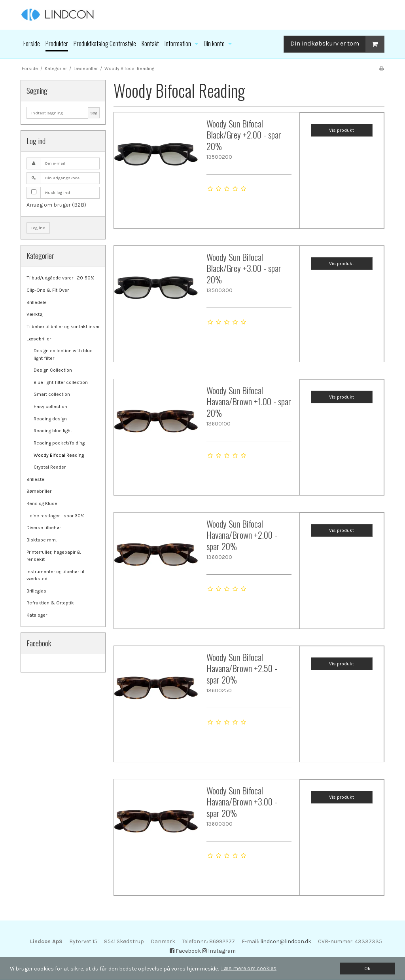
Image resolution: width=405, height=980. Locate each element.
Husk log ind (58, 193)
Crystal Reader (50, 467)
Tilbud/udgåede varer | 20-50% (61, 278)
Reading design (50, 419)
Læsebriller (39, 339)
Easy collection (50, 406)
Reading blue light (53, 431)
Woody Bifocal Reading (59, 455)
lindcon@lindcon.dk (286, 941)
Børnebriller (39, 491)
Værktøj (35, 314)
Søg (94, 113)
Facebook (185, 951)
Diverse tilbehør (44, 528)
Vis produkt (342, 130)
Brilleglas (36, 591)
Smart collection (52, 394)
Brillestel (36, 479)
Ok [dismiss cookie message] (367, 968)
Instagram (219, 951)
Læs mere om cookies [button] (249, 968)
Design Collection (53, 370)
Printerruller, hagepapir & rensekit (54, 556)
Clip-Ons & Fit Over (48, 290)
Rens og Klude (42, 503)
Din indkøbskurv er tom (337, 44)
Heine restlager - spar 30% (56, 516)
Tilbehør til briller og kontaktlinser (63, 327)
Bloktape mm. (42, 540)
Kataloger (37, 615)
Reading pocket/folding (59, 443)
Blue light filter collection (61, 382)
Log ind (38, 228)
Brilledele (37, 302)
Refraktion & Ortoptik (50, 603)
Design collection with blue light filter (63, 354)
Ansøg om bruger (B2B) (56, 205)
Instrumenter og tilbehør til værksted (55, 575)
